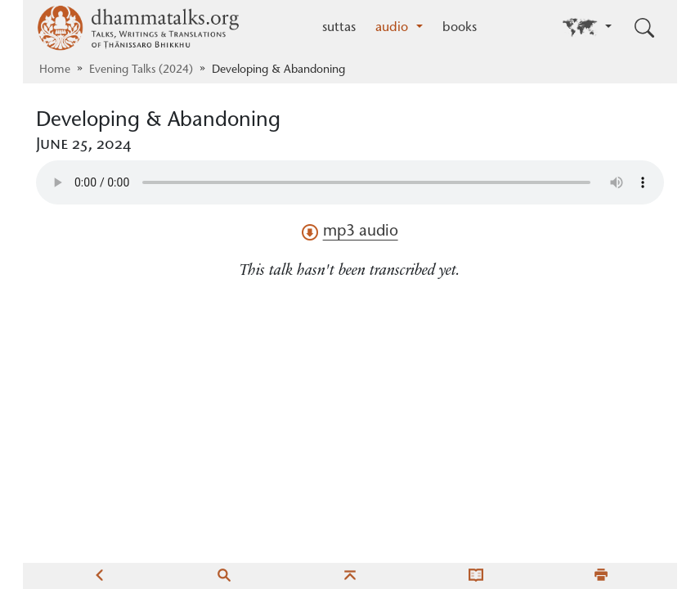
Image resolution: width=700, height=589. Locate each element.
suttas (339, 28)
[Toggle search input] (644, 28)
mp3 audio (350, 232)
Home (55, 70)
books (460, 28)
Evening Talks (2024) (141, 70)
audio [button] (394, 28)
